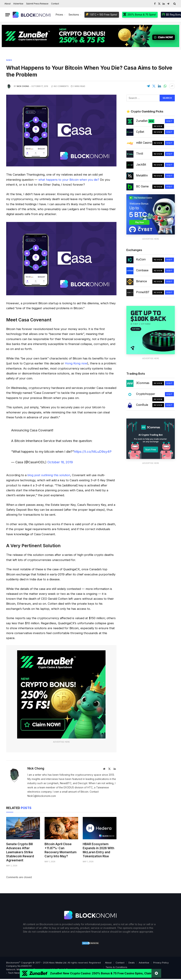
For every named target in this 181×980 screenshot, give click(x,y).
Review (158, 126)
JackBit (141, 164)
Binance (141, 281)
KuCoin (141, 259)
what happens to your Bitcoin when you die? (69, 180)
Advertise (18, 4)
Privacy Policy (161, 962)
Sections (74, 15)
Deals (132, 962)
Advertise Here (61, 741)
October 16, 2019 (60, 462)
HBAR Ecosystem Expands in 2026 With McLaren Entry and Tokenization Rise (98, 850)
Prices (59, 15)
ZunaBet (145, 121)
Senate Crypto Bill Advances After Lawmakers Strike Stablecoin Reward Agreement (20, 852)
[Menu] (8, 15)
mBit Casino (144, 143)
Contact (55, 4)
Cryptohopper (146, 394)
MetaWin (142, 175)
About (8, 4)
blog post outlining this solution (49, 475)
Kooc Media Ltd (58, 962)
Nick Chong (23, 86)
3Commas (143, 383)
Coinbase (142, 270)
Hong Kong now (76, 363)
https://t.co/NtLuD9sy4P (93, 451)
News (9, 60)
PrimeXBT (143, 292)
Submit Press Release (37, 4)
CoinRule (142, 405)
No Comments (60, 86)
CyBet (140, 132)
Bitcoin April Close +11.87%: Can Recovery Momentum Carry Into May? (61, 850)
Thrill (140, 154)
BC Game (142, 186)
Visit (170, 121)
